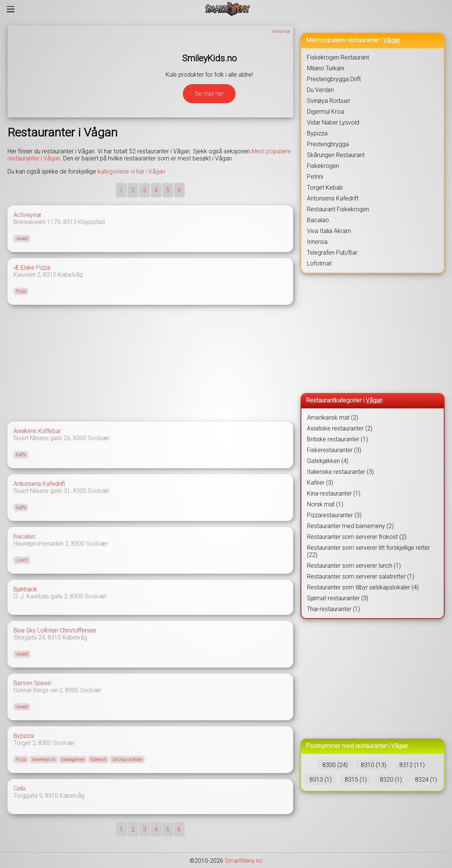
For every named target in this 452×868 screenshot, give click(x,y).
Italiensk (98, 760)
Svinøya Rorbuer (329, 101)
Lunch (22, 560)
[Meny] (11, 9)
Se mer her (209, 94)
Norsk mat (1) (325, 504)
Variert (22, 239)
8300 (80, 438)
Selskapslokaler (127, 760)
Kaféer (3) (320, 483)
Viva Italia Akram (329, 231)
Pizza (21, 291)
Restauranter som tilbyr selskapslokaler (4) (363, 587)
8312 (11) (412, 765)
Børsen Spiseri (32, 683)
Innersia (317, 242)
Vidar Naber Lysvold (333, 122)
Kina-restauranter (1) (334, 493)
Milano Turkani (325, 68)
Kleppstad (91, 222)
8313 (70, 222)
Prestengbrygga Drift (334, 79)
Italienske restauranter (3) (340, 472)
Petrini (315, 177)
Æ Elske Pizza (32, 268)
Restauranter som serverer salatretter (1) (361, 576)
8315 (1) (356, 780)
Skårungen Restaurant (336, 155)
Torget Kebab (325, 188)
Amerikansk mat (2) (333, 418)
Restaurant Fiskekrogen (338, 209)
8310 (50, 275)
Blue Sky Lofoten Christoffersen (55, 630)
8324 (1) (426, 780)
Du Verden (320, 90)
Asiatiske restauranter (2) (340, 428)
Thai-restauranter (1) (333, 609)
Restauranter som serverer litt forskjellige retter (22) (368, 551)
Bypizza (24, 736)
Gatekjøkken (73, 760)
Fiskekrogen (323, 166)
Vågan (392, 40)
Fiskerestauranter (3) (334, 450)
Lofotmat (319, 263)
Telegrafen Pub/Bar (332, 253)
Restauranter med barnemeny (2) (350, 526)
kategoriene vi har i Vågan (131, 171)
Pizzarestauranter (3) (334, 515)
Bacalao (24, 536)
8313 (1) (321, 780)
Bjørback (25, 589)
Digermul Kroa (325, 112)
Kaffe (21, 455)
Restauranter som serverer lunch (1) (354, 566)
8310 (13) (373, 765)
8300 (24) (335, 765)
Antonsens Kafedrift (39, 484)
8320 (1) (391, 780)
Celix (20, 789)
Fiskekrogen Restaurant (338, 57)
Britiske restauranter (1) (337, 439)
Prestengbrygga (328, 144)
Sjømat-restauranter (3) (338, 598)
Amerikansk (44, 760)
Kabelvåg (70, 275)
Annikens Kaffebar (37, 431)
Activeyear (27, 215)
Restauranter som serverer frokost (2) (357, 537)
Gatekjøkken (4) (328, 461)
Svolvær (99, 438)
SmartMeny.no (244, 861)
